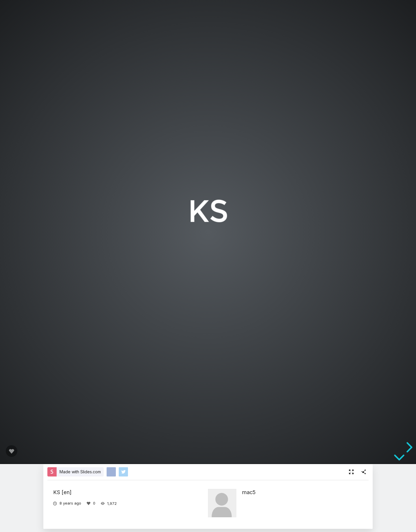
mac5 (249, 492)
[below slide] (399, 459)
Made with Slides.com (80, 472)
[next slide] (408, 447)
